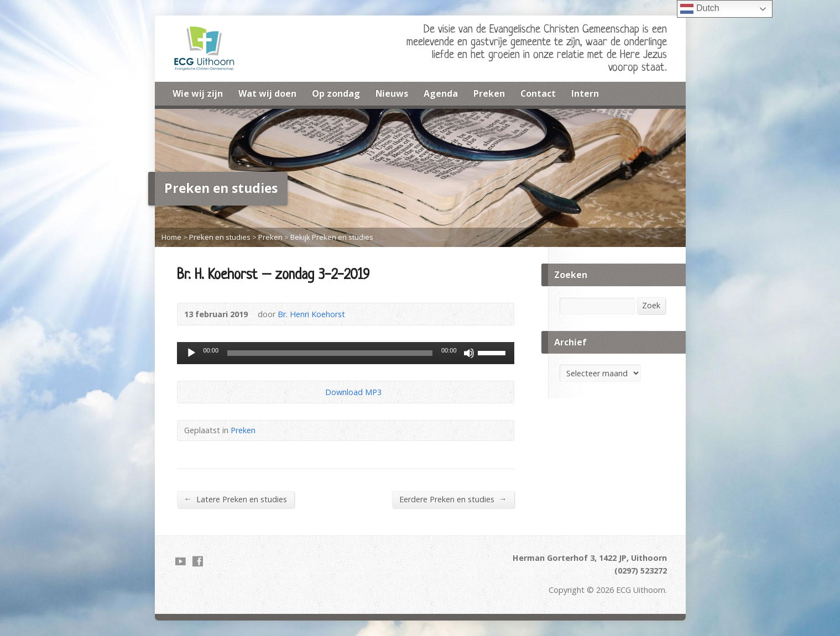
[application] (346, 353)
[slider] (330, 353)
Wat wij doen (267, 93)
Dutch (700, 9)
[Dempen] (469, 353)
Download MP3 (353, 392)
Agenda (441, 93)
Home (171, 237)
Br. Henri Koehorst (311, 314)
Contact (538, 93)
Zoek (651, 305)
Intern (585, 93)
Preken (489, 93)
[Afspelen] (191, 353)
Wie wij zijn (198, 93)
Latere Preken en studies (236, 499)
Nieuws (392, 93)
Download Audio (316, 392)
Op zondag (336, 93)
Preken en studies (220, 237)
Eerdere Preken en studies (453, 499)
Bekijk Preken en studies (332, 237)
